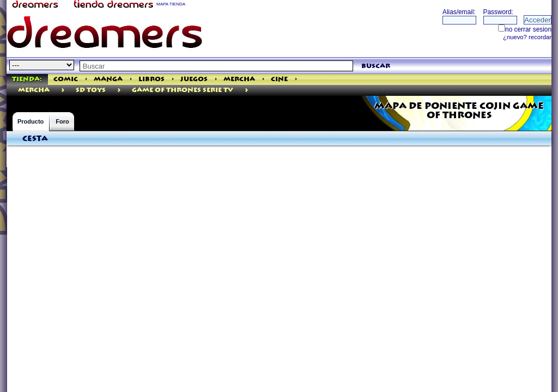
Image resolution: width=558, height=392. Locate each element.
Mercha (239, 79)
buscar (376, 66)
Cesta (35, 139)
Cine (279, 79)
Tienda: (27, 79)
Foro (62, 121)
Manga (108, 79)
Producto (31, 121)
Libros (151, 79)
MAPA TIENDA (171, 4)
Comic (66, 79)
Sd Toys (91, 90)
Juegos (194, 79)
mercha (34, 90)
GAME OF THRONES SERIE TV (183, 90)
